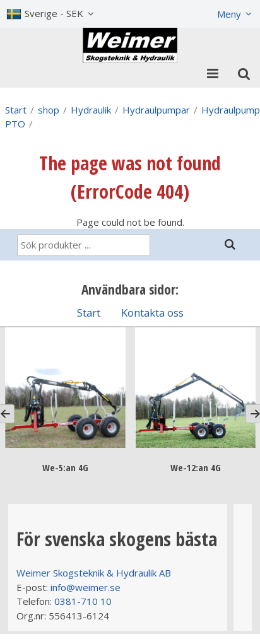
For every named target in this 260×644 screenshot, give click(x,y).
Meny (229, 14)
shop (49, 110)
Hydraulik (91, 110)
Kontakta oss (152, 313)
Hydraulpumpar (156, 110)
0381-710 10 (83, 601)
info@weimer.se (86, 587)
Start (16, 110)
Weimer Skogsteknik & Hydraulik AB (94, 573)
